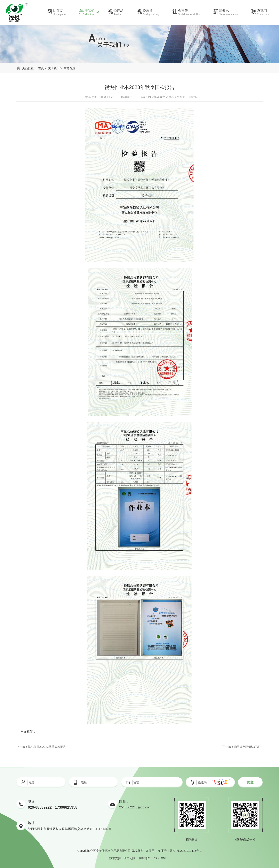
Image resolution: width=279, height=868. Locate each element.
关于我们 (54, 68)
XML (164, 858)
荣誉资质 (69, 68)
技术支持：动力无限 (122, 858)
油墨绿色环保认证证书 (248, 747)
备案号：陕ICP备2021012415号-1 (180, 851)
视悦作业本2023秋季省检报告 (47, 747)
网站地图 (145, 858)
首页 (41, 68)
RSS (156, 858)
